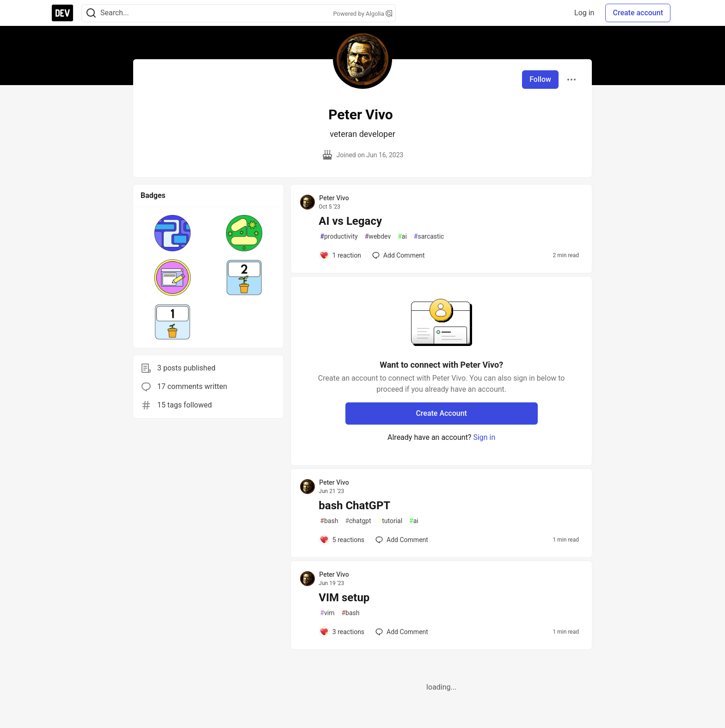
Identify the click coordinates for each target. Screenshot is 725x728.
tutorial (390, 521)
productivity (339, 237)
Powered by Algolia (362, 14)
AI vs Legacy (350, 221)
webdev (378, 237)
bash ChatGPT (354, 506)
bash (329, 521)
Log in (584, 13)
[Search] (91, 13)
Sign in (484, 437)
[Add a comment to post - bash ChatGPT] (342, 540)
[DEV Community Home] (62, 13)
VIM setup (344, 598)
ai (402, 237)
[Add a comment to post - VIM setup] (342, 632)
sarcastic (429, 237)
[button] (173, 233)
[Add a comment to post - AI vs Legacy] (340, 255)
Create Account (441, 413)
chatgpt (358, 521)
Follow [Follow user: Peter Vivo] (540, 79)
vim (327, 613)
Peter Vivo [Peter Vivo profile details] (334, 198)
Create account (638, 13)
